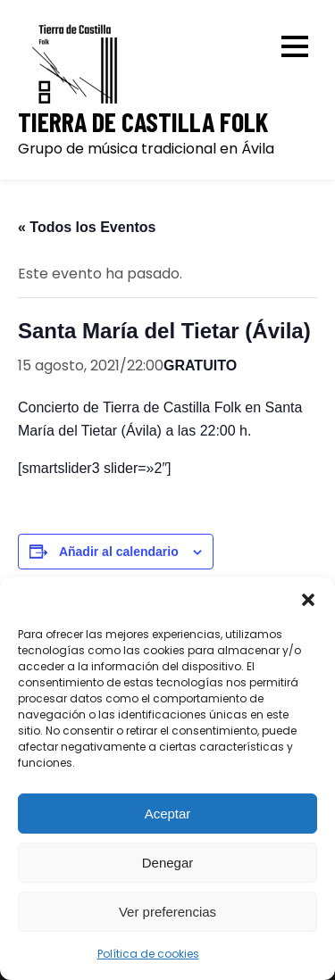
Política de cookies (148, 954)
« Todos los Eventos (87, 227)
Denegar (168, 863)
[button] (308, 600)
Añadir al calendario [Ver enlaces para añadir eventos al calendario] (119, 552)
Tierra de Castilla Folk (143, 122)
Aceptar (168, 814)
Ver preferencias (167, 912)
